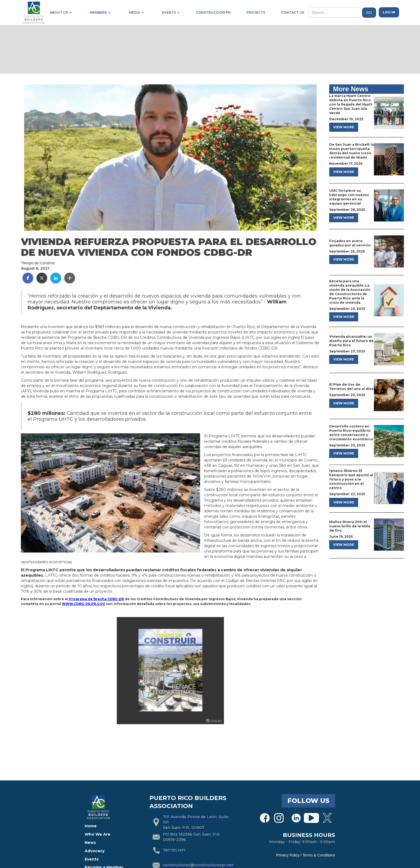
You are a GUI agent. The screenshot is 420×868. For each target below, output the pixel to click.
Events (92, 859)
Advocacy (95, 851)
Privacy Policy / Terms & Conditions (306, 855)
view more (344, 127)
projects (256, 12)
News (90, 843)
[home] (33, 13)
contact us (293, 12)
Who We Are (97, 834)
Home (91, 826)
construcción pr (213, 12)
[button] (60, 13)
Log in (389, 12)
